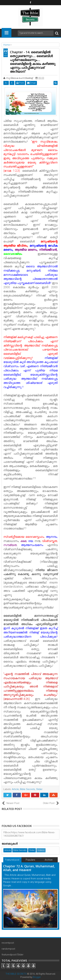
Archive (49, 860)
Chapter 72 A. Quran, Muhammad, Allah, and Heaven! (29, 868)
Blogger (37, 977)
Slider (39, 789)
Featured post (12, 860)
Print (20, 83)
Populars (30, 860)
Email (31, 83)
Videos (41, 850)
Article (15, 789)
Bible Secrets (27, 789)
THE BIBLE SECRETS (16, 974)
